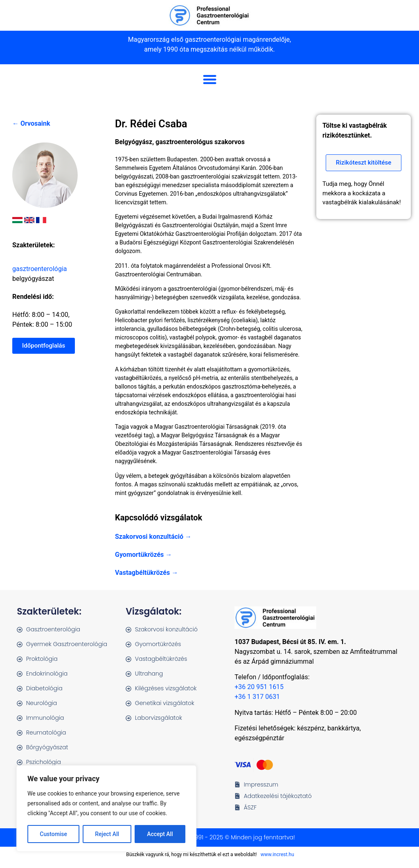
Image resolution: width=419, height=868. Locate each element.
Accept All (160, 834)
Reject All (107, 834)
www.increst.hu (277, 854)
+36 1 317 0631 (257, 697)
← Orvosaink (31, 123)
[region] (106, 809)
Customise (53, 834)
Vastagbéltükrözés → (146, 573)
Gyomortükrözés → (143, 555)
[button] (210, 79)
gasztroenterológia (40, 269)
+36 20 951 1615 (259, 687)
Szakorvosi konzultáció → (153, 537)
